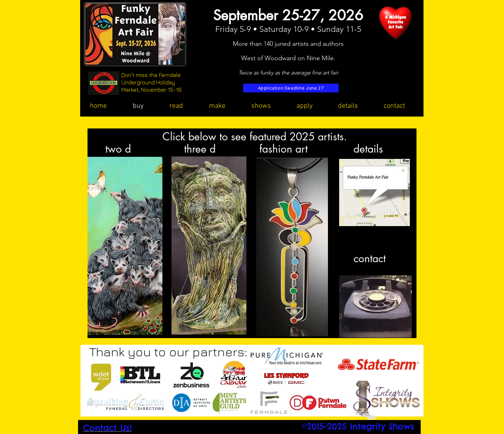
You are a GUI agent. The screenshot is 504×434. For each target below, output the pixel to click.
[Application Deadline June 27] (291, 88)
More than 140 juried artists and (278, 44)
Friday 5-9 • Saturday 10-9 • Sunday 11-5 (288, 29)
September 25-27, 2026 (288, 15)
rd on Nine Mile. (313, 58)
